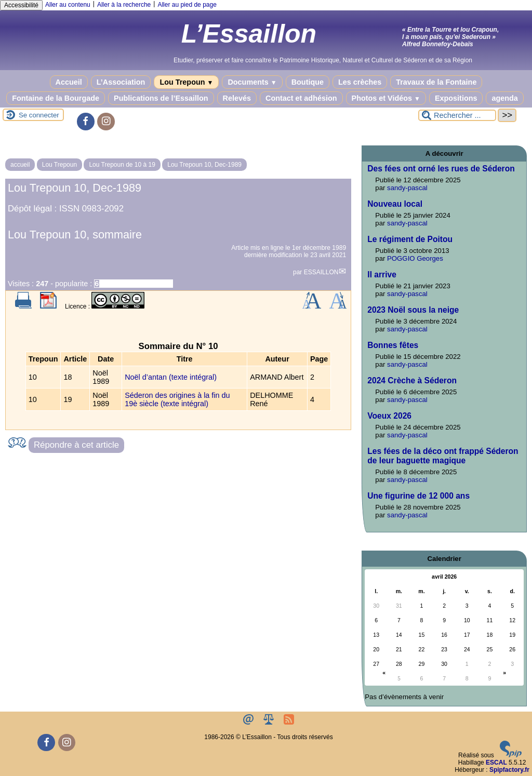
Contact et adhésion (301, 98)
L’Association (121, 82)
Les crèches (360, 82)
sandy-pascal (407, 188)
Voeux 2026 (389, 416)
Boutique (308, 82)
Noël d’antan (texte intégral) (171, 377)
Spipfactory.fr (509, 770)
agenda (504, 98)
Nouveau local (395, 204)
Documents (252, 82)
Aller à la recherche (124, 5)
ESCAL (496, 762)
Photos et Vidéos (386, 98)
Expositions (456, 98)
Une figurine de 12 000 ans (418, 496)
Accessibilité (21, 5)
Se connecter (39, 115)
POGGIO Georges (415, 258)
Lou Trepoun (186, 82)
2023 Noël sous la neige (413, 310)
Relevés (237, 98)
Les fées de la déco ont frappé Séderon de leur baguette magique (443, 456)
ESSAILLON (321, 272)
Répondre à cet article (76, 445)
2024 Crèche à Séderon (412, 380)
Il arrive (382, 275)
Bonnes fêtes (393, 345)
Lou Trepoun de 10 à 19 (122, 165)
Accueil (69, 82)
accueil (20, 165)
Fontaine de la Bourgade (56, 98)
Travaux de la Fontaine (436, 82)
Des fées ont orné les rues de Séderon (441, 169)
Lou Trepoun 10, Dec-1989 (204, 165)
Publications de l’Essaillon (161, 98)
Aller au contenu (68, 5)
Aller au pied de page (187, 5)
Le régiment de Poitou (410, 239)
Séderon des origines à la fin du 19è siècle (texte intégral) (177, 399)
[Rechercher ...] (457, 115)
